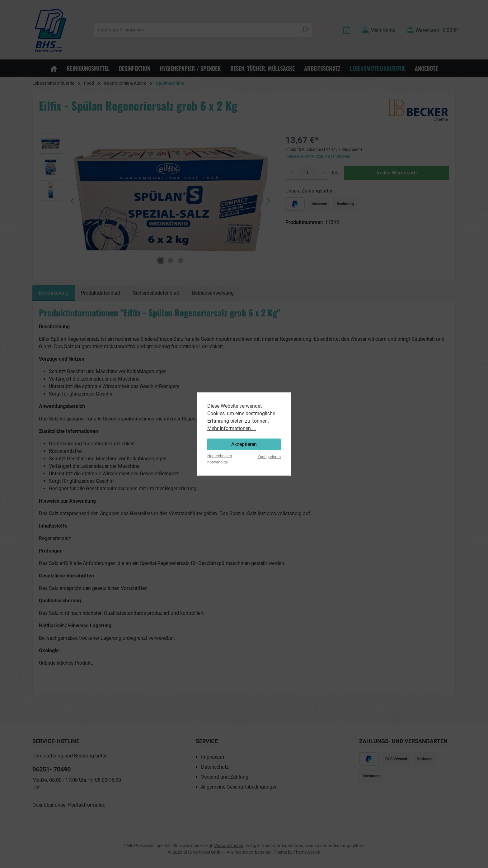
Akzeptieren (244, 444)
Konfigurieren (269, 457)
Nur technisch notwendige (220, 459)
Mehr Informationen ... (232, 428)
